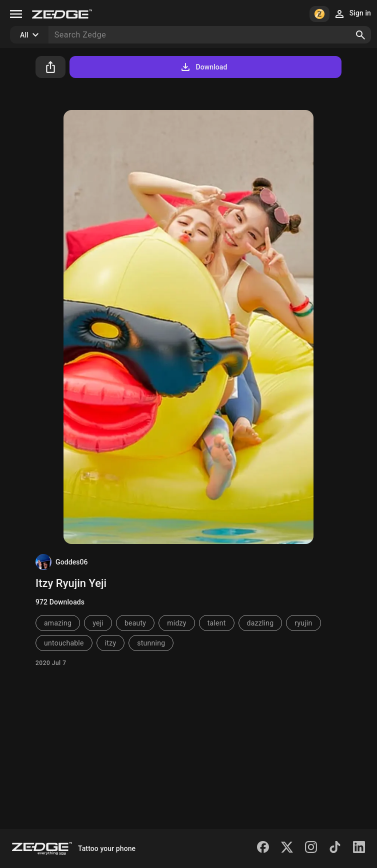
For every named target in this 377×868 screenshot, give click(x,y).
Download (203, 67)
